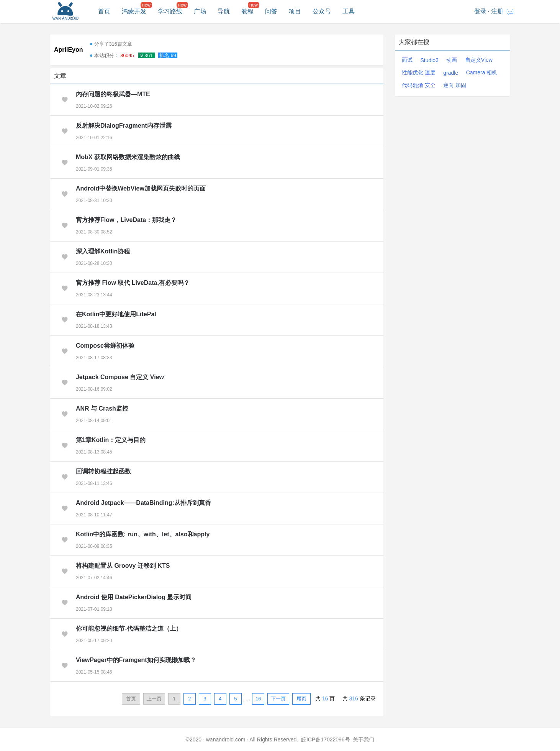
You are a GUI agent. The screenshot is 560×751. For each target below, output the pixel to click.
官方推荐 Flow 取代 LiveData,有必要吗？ (133, 283)
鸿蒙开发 (134, 11)
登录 (480, 11)
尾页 (301, 699)
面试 (407, 60)
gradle (451, 73)
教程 (247, 11)
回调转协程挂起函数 (103, 471)
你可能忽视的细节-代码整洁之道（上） (129, 629)
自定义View (479, 60)
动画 (452, 60)
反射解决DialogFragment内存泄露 (124, 126)
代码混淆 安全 (419, 85)
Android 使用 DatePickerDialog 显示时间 (134, 597)
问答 (271, 11)
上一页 (154, 699)
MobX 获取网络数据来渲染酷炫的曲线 (128, 157)
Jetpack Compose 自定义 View (120, 377)
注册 (497, 11)
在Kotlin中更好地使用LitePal (116, 314)
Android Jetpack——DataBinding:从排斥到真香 (143, 503)
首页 (104, 11)
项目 (295, 11)
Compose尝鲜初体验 (105, 346)
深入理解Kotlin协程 (103, 251)
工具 (349, 11)
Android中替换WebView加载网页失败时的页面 (141, 188)
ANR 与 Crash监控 (102, 408)
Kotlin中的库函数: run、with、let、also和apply (143, 534)
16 (258, 699)
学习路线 (170, 11)
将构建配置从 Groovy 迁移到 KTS (123, 566)
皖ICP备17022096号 (326, 739)
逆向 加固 (455, 85)
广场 (200, 11)
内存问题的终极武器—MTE (113, 94)
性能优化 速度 (419, 72)
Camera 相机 (482, 72)
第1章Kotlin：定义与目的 (111, 440)
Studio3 (429, 60)
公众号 (322, 11)
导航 (224, 11)
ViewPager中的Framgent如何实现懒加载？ (136, 660)
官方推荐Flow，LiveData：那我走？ (126, 220)
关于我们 (364, 739)
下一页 (278, 699)
